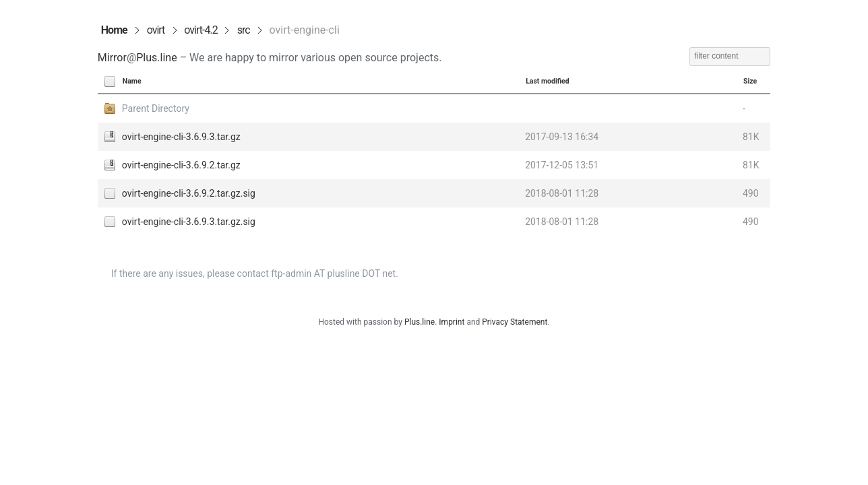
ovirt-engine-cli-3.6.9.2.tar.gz (181, 165)
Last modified (548, 81)
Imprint (452, 322)
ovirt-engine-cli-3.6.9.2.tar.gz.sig (189, 193)
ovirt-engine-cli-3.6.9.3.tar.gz (181, 137)
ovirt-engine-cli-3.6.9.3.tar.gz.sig (189, 222)
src (244, 30)
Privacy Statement (515, 322)
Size (750, 81)
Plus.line (156, 58)
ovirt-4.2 (200, 30)
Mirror (112, 58)
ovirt (156, 30)
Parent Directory (156, 108)
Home (114, 30)
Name (132, 81)
